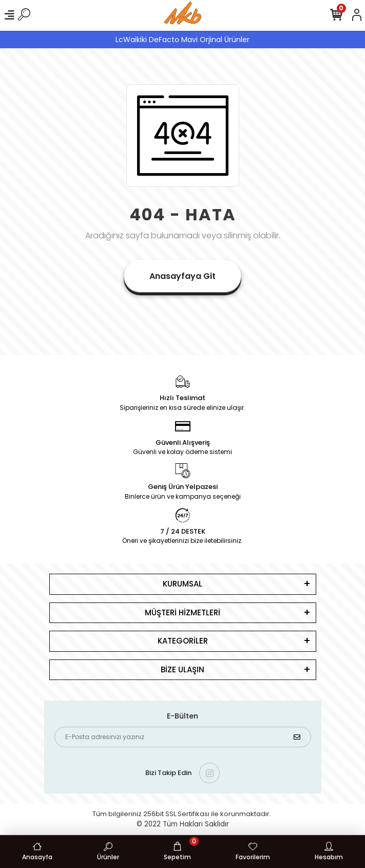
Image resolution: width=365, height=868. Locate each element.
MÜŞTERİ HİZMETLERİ (182, 612)
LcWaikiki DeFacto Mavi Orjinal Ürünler (182, 40)
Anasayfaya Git (182, 276)
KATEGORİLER (183, 641)
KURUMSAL (182, 584)
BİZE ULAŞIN (182, 669)
